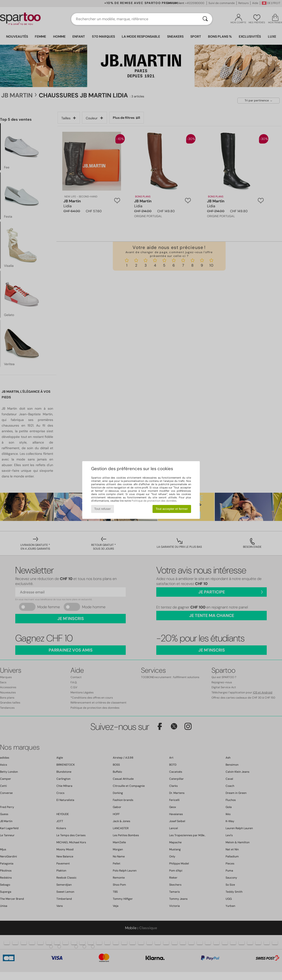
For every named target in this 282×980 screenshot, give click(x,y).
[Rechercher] (205, 19)
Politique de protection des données (154, 501)
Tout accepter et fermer (172, 509)
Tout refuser (102, 509)
